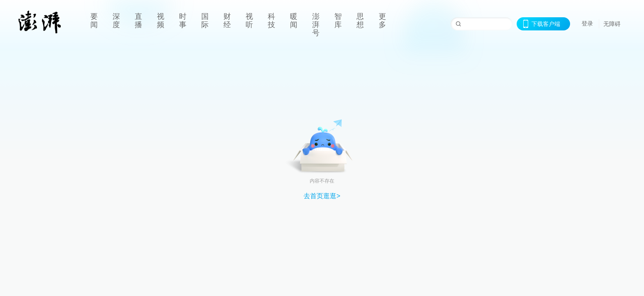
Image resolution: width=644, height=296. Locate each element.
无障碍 (612, 24)
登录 (587, 23)
